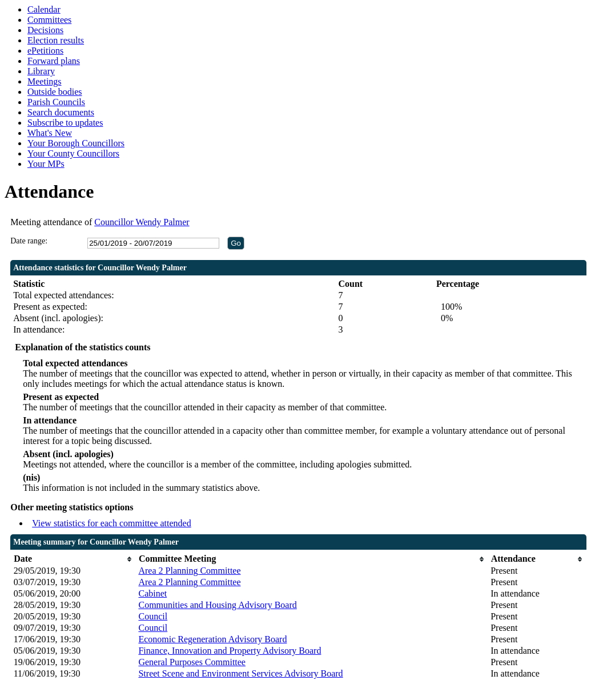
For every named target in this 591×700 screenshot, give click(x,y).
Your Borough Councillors (76, 143)
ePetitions (45, 51)
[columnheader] (73, 559)
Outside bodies (55, 92)
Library (41, 71)
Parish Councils (56, 102)
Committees (49, 20)
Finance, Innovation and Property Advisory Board (230, 651)
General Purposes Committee (192, 662)
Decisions (45, 30)
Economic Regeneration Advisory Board (212, 639)
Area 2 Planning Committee (189, 571)
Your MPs (46, 164)
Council (153, 616)
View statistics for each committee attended (112, 523)
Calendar (44, 9)
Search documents (61, 112)
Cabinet (152, 593)
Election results (56, 40)
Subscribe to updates (65, 123)
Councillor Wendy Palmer (142, 222)
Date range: (29, 241)
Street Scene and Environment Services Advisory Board (240, 673)
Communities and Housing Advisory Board (217, 605)
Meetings (45, 81)
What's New (50, 133)
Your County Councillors (73, 153)
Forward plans (54, 61)
